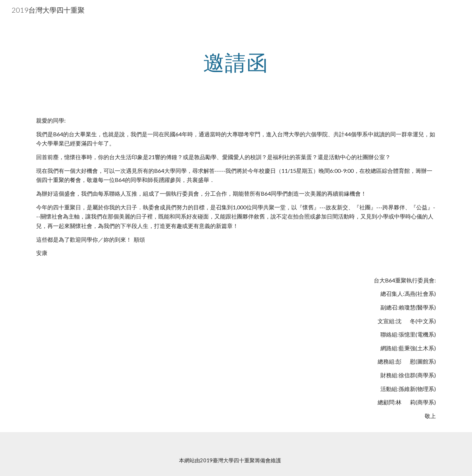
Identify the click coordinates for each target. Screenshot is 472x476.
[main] (236, 62)
